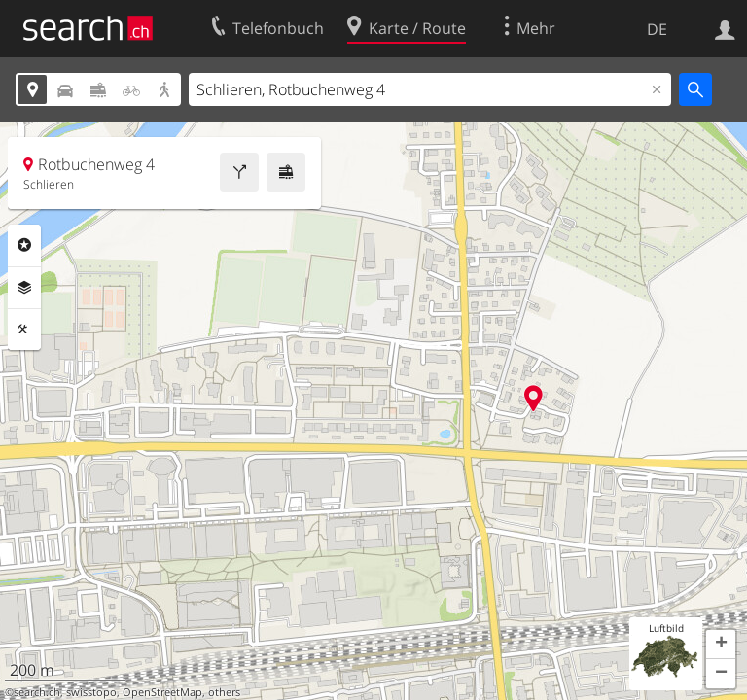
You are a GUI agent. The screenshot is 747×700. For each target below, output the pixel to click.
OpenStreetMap (162, 692)
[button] (721, 645)
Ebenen (24, 288)
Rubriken (24, 245)
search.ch (37, 692)
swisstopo (91, 692)
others (224, 692)
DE (657, 29)
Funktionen (24, 330)
